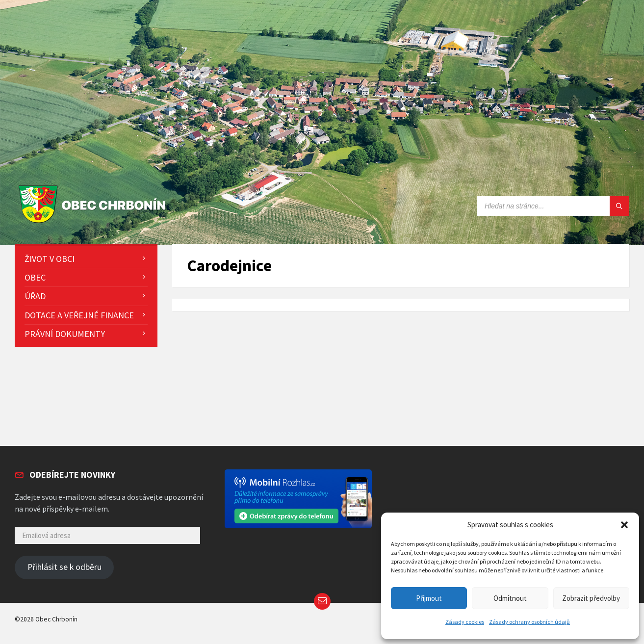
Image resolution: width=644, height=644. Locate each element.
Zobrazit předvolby (591, 598)
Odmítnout (510, 598)
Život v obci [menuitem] (50, 259)
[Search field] (553, 206)
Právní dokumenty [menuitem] (65, 334)
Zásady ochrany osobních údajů (529, 622)
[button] (624, 525)
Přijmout (429, 598)
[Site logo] (94, 223)
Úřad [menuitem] (35, 296)
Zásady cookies (465, 622)
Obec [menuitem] (35, 277)
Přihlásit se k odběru (64, 567)
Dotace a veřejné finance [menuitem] (79, 315)
